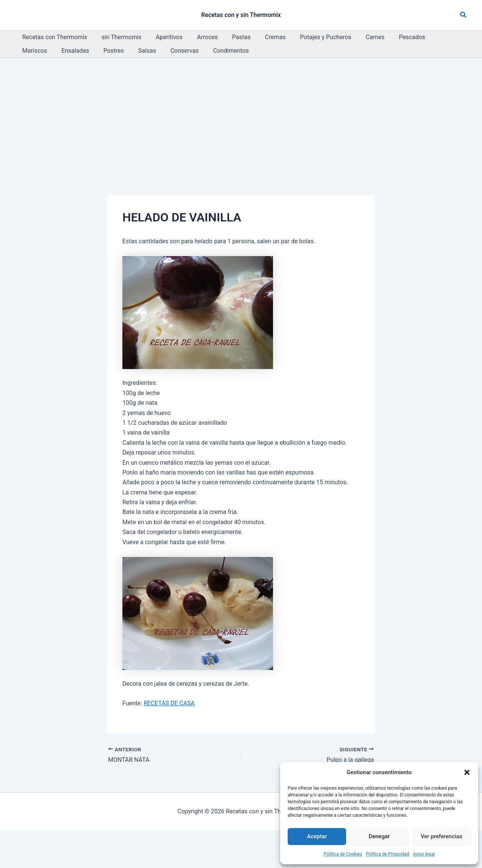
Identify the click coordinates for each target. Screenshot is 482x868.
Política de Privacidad (388, 854)
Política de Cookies (343, 854)
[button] (467, 772)
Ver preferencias (441, 836)
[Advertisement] (241, 114)
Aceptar (317, 836)
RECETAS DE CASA (169, 703)
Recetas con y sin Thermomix (241, 15)
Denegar (379, 836)
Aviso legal (424, 854)
